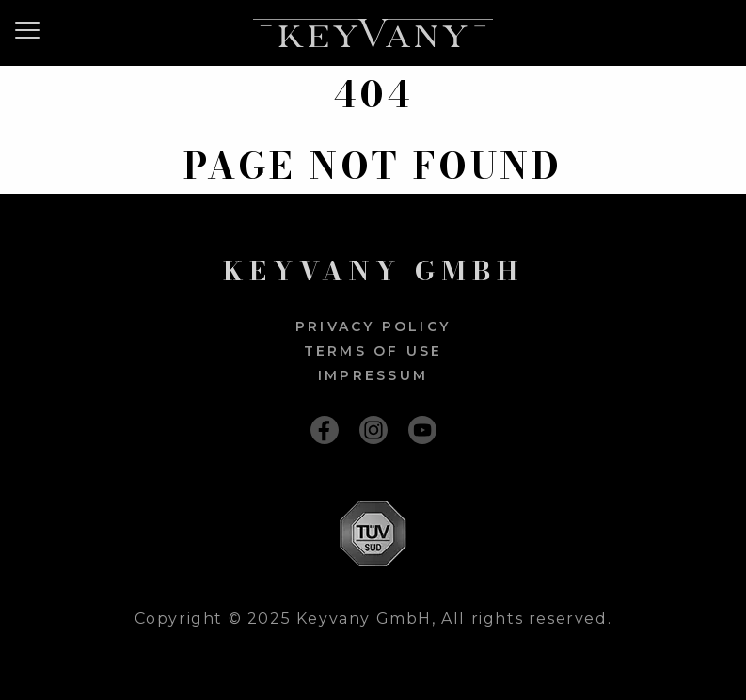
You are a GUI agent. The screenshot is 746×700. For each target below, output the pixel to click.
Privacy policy (373, 326)
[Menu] (34, 30)
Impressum (373, 375)
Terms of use (373, 351)
